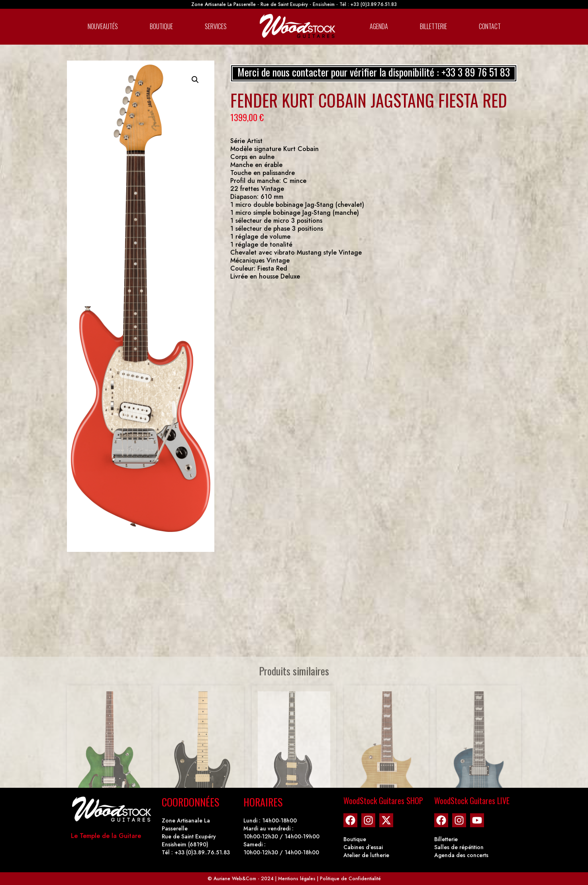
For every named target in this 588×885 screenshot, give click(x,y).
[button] (195, 80)
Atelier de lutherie (366, 855)
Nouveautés (103, 26)
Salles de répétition (459, 847)
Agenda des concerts (461, 855)
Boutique (161, 26)
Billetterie (433, 26)
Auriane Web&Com (235, 879)
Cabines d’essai (363, 847)
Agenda (379, 26)
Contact (490, 26)
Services (216, 26)
